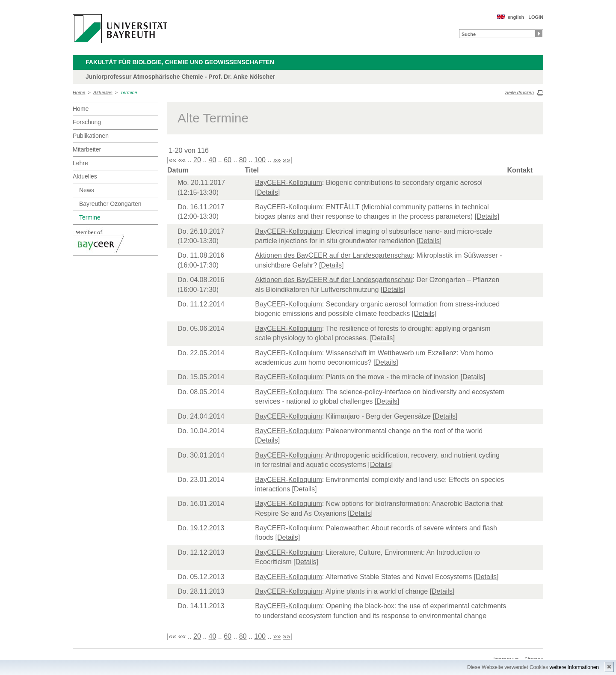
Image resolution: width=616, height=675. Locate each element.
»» (277, 160)
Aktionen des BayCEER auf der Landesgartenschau (334, 255)
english (516, 17)
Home (79, 92)
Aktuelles (103, 92)
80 (243, 160)
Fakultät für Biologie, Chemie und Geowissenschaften (180, 62)
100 (260, 160)
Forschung (87, 122)
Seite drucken (520, 92)
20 (197, 160)
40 (213, 160)
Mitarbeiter (87, 149)
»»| (287, 160)
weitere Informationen (574, 667)
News (87, 190)
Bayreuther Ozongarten (110, 204)
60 (228, 160)
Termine (129, 92)
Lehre (80, 163)
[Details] (267, 192)
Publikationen (91, 136)
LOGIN (536, 17)
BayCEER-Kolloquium (289, 183)
